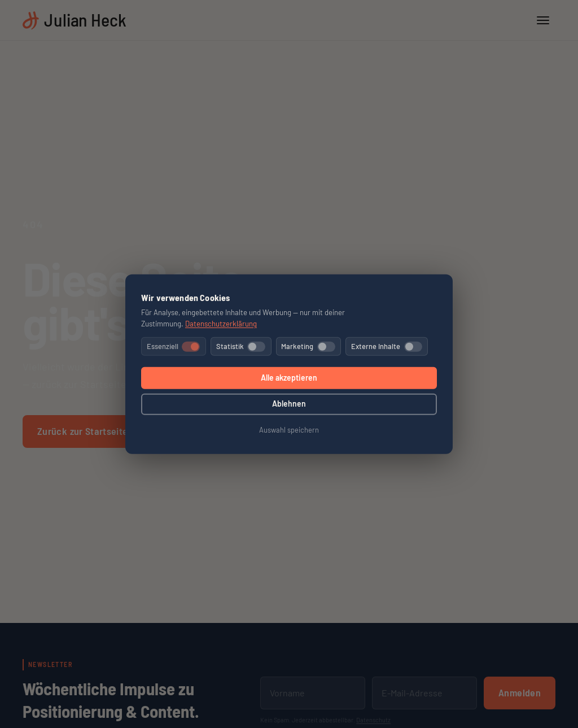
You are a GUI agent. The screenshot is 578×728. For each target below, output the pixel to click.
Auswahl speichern (289, 430)
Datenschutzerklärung (221, 323)
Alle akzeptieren (289, 378)
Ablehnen (289, 404)
